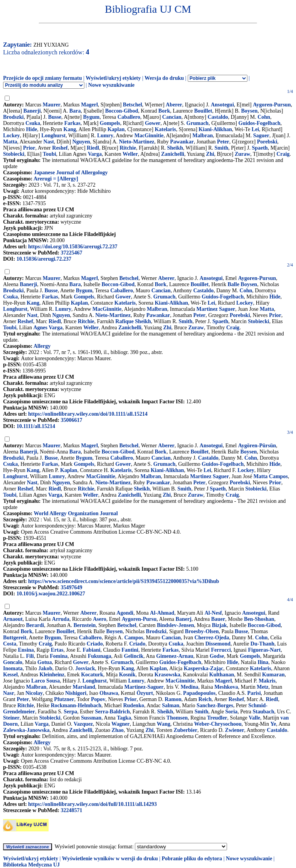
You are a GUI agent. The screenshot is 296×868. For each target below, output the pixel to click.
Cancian (172, 117)
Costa (10, 644)
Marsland (84, 687)
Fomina (59, 656)
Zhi (210, 154)
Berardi (35, 625)
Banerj (184, 619)
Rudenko (133, 705)
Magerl (89, 105)
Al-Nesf (213, 613)
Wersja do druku (164, 78)
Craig (283, 154)
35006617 (71, 420)
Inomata (13, 668)
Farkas (72, 123)
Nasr (9, 693)
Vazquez (83, 724)
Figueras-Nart (264, 650)
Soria (231, 712)
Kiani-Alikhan (215, 129)
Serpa (70, 712)
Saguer (261, 136)
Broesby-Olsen (202, 631)
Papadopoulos (199, 693)
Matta (10, 142)
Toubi (50, 154)
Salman (171, 705)
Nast (49, 142)
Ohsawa (109, 693)
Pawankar (182, 142)
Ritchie (128, 148)
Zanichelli (173, 154)
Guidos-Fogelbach (260, 123)
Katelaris (165, 129)
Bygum (91, 117)
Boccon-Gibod (122, 111)
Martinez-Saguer (144, 687)
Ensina (26, 650)
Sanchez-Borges (215, 705)
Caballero (129, 117)
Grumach (198, 123)
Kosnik (127, 675)
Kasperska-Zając (204, 668)
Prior (29, 148)
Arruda (61, 619)
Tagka (124, 718)
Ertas (57, 650)
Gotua (45, 662)
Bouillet (203, 111)
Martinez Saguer (216, 309)
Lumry (105, 136)
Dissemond (218, 644)
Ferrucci (221, 650)
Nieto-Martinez (137, 142)
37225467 (71, 253)
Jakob (45, 668)
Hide (32, 129)
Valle (254, 718)
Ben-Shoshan (259, 619)
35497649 (71, 587)
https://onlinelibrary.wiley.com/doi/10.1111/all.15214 (88, 414)
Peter (223, 142)
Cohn (264, 117)
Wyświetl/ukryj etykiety (113, 78)
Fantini (130, 650)
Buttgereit (15, 638)
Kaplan (116, 129)
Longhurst (53, 136)
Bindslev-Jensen (175, 625)
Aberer (174, 105)
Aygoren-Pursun (272, 105)
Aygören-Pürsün (257, 446)
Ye (273, 724)
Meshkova (226, 687)
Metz (262, 687)
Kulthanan (222, 675)
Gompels (110, 123)
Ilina (263, 662)
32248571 (71, 810)
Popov (98, 699)
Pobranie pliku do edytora (192, 859)
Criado (95, 644)
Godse (217, 656)
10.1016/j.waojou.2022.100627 (51, 594)
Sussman (91, 718)
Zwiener (235, 730)
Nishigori (76, 693)
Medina (190, 687)
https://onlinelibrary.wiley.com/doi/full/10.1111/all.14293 (92, 804)
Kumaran (273, 675)
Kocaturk (92, 675)
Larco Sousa (45, 681)
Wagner (120, 724)
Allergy (42, 346)
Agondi (125, 613)
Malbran (203, 136)
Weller (130, 154)
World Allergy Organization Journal (76, 513)
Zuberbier (185, 730)
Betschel (133, 105)
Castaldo (218, 117)
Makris (267, 681)
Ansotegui (222, 105)
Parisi (254, 693)
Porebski (267, 142)
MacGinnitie (149, 136)
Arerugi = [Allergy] (56, 179)
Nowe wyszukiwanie (111, 85)
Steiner (11, 718)
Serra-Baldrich (112, 712)
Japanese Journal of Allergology (71, 173)
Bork (164, 111)
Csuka (33, 123)
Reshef (60, 148)
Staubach (264, 712)
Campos (134, 638)
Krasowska (167, 675)
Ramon (173, 699)
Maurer (52, 105)
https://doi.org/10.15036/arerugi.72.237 (73, 247)
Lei (255, 129)
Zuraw (242, 154)
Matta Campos (271, 476)
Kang (70, 129)
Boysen (249, 111)
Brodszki (13, 117)
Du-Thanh (262, 644)
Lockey (12, 136)
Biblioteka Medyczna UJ (31, 865)
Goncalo (13, 662)
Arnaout (13, 619)
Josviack (85, 668)
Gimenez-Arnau (175, 656)
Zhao (118, 730)
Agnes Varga (48, 328)
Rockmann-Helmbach (76, 705)
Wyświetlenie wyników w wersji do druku (110, 859)
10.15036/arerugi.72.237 (44, 259)
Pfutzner (64, 699)
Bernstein (85, 625)
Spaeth (260, 148)
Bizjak (219, 625)
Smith (222, 148)
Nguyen (81, 142)
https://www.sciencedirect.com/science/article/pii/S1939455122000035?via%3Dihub (124, 581)
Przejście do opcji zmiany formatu (43, 78)
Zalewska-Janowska (26, 730)
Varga (95, 154)
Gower (153, 123)
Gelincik (134, 656)
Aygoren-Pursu (139, 619)
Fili (30, 656)
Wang (164, 724)
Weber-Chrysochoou (218, 724)
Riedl (93, 148)
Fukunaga (100, 656)
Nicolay (34, 693)
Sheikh (175, 148)
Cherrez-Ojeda (212, 638)
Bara (75, 111)
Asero (100, 619)
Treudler (217, 718)
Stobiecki (14, 154)
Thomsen (177, 718)
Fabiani (92, 650)
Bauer (218, 619)
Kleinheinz (52, 675)
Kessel (10, 675)
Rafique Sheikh (133, 321)
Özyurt (145, 693)
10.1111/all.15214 (36, 426)
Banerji (32, 111)
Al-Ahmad (162, 613)
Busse (55, 117)
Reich (205, 699)
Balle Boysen (243, 284)
